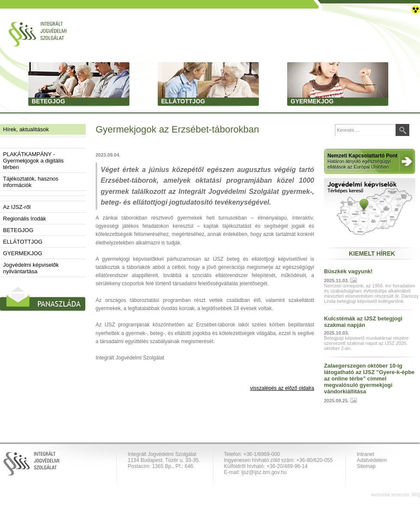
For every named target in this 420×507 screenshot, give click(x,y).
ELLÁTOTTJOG (23, 242)
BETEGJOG (18, 230)
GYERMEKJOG (23, 253)
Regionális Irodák (24, 219)
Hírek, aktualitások (26, 129)
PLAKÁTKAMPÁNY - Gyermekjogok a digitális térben (33, 161)
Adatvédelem (372, 460)
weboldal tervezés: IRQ (396, 495)
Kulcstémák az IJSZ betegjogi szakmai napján (363, 322)
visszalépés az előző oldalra (282, 388)
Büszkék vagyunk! (348, 271)
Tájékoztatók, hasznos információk (31, 182)
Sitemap (366, 466)
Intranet (365, 454)
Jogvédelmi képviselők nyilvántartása (31, 268)
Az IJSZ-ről (17, 207)
